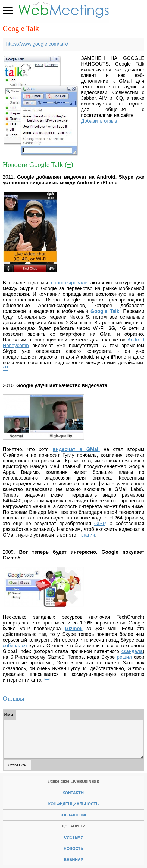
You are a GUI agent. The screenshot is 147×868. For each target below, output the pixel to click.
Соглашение (74, 815)
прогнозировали (69, 283)
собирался (15, 646)
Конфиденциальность (74, 804)
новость (74, 848)
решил (124, 657)
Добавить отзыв (99, 121)
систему (73, 837)
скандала (132, 651)
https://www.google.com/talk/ (37, 44)
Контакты (73, 793)
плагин (87, 535)
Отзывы (13, 698)
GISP (100, 524)
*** (6, 368)
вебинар (73, 860)
